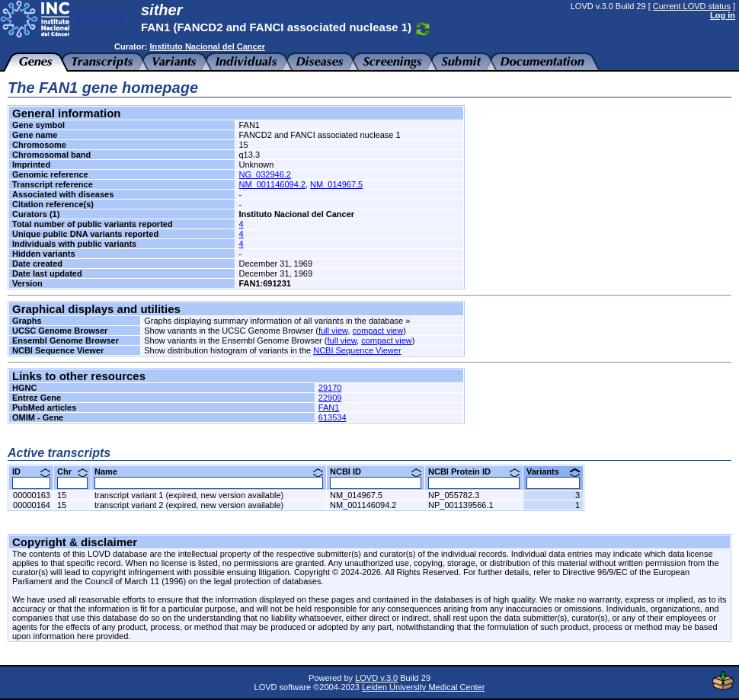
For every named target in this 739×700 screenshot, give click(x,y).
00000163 (32, 495)
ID (31, 471)
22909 (330, 398)
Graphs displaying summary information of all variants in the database (274, 321)
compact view (378, 331)
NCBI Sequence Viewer (357, 350)
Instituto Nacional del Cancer (207, 46)
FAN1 (329, 408)
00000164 (32, 505)
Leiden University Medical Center (423, 687)
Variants (553, 471)
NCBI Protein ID (474, 471)
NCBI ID (376, 471)
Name (209, 471)
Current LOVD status (692, 6)
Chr (72, 471)
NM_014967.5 (336, 184)
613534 (333, 417)
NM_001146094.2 (272, 184)
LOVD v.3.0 (376, 678)
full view (333, 331)
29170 (330, 388)
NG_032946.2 (265, 174)
